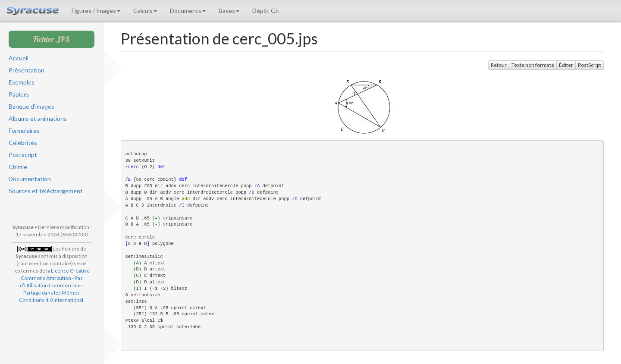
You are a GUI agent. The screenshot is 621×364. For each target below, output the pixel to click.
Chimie (18, 167)
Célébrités (23, 143)
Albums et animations (38, 118)
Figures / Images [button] (96, 11)
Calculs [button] (145, 11)
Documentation (30, 179)
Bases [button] (229, 11)
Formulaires (24, 130)
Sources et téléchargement (46, 191)
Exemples (22, 82)
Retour (499, 65)
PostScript (590, 65)
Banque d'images (31, 106)
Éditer (566, 65)
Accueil (19, 58)
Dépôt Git (266, 11)
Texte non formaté (533, 65)
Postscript (23, 155)
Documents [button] (188, 11)
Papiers (19, 94)
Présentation (27, 70)
